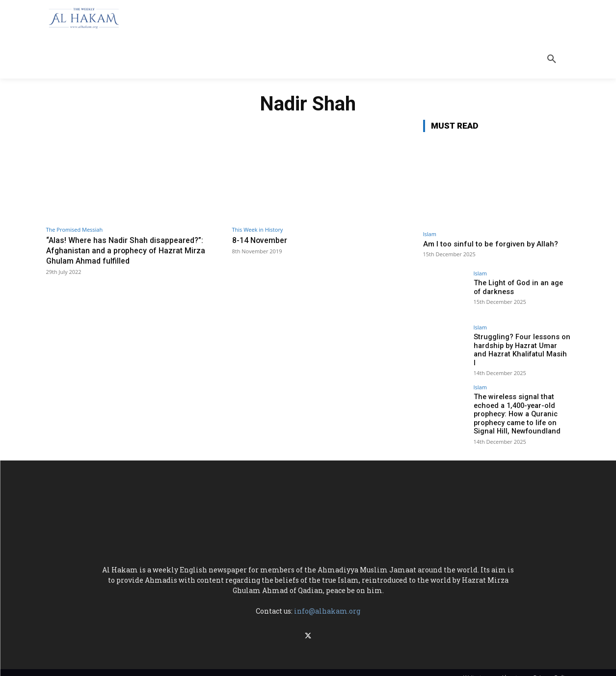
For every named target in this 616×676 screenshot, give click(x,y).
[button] (552, 59)
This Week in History (258, 230)
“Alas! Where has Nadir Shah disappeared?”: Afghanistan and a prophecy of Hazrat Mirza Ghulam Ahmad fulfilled (129, 250)
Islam (430, 234)
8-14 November (262, 240)
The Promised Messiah (75, 230)
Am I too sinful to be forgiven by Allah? (491, 244)
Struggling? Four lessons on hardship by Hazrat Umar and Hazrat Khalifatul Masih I (521, 345)
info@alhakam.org (327, 604)
